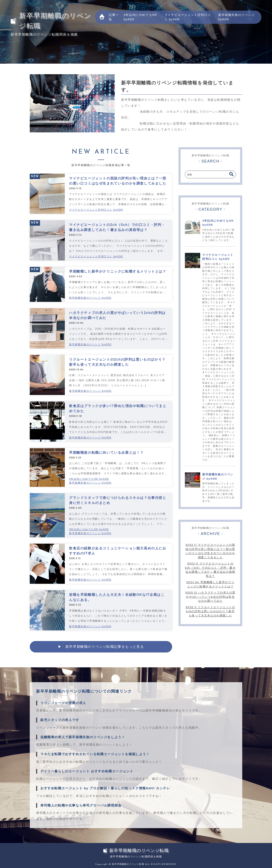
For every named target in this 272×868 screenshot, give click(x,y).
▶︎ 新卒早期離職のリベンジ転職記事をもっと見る (101, 647)
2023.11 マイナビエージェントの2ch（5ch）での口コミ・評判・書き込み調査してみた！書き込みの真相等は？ (210, 570)
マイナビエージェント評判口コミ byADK (188, 17)
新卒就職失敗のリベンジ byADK (237, 17)
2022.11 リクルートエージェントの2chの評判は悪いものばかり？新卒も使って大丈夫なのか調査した (210, 612)
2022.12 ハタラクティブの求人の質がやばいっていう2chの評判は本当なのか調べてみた (210, 597)
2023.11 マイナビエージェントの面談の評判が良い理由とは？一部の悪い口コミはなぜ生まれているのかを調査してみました (210, 551)
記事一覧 (114, 17)
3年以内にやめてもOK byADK (140, 17)
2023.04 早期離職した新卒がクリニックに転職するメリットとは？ (210, 584)
